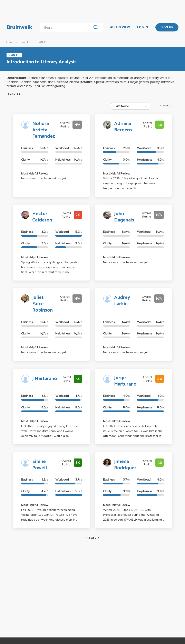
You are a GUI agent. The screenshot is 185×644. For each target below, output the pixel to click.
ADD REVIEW (120, 27)
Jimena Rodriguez (125, 465)
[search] (66, 27)
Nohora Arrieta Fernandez (44, 130)
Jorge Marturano (125, 381)
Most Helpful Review (35, 173)
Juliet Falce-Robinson (42, 304)
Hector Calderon (42, 217)
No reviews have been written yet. (44, 178)
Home (9, 42)
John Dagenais (124, 217)
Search (24, 42)
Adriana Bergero (123, 127)
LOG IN (143, 27)
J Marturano (45, 379)
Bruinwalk (19, 27)
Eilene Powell (40, 465)
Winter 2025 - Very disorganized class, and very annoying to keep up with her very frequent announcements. (132, 183)
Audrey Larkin (122, 301)
